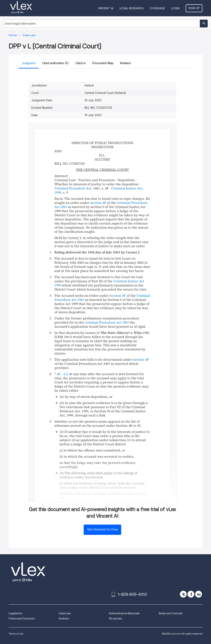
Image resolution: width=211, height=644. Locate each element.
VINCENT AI (106, 8)
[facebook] (191, 594)
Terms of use (16, 634)
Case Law (65, 613)
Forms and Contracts (22, 619)
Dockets (64, 619)
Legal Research (132, 8)
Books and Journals (171, 613)
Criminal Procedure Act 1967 (107, 322)
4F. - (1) (62, 374)
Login (175, 8)
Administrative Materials (124, 613)
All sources (115, 619)
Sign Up (194, 8)
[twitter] (183, 594)
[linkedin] (199, 594)
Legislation (15, 613)
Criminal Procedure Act (73, 188)
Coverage (157, 8)
